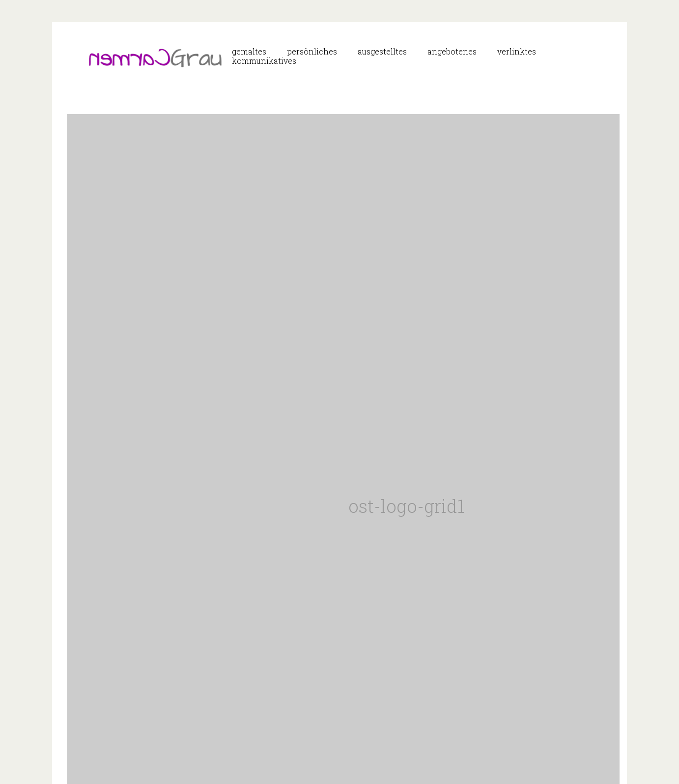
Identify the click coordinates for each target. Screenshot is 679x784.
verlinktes (517, 51)
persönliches (312, 51)
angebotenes (452, 51)
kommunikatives (264, 61)
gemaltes (249, 51)
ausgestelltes (382, 51)
